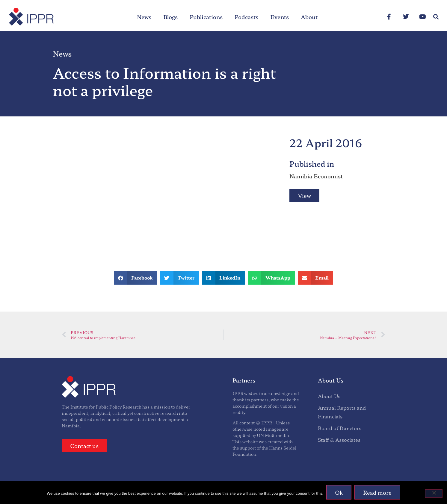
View (304, 195)
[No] (434, 494)
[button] (436, 17)
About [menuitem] (309, 17)
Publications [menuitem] (206, 17)
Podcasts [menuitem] (246, 17)
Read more (377, 492)
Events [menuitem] (280, 17)
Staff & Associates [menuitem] (339, 440)
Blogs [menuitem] (170, 17)
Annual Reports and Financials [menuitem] (342, 412)
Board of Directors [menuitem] (340, 428)
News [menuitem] (144, 17)
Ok (339, 492)
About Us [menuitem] (329, 396)
